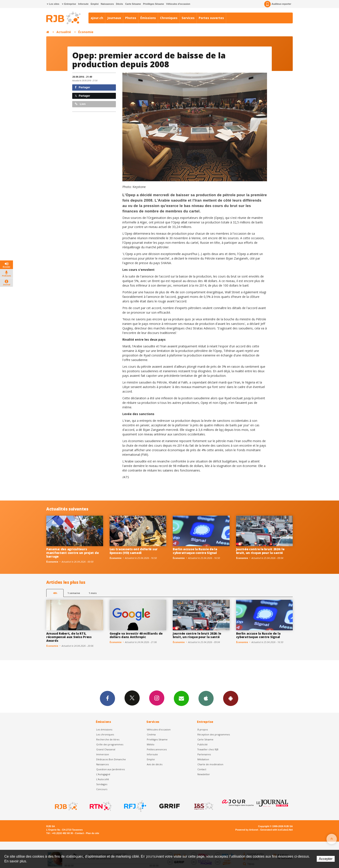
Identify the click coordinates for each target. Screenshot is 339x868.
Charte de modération (210, 764)
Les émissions (104, 729)
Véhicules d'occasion (178, 4)
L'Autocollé (103, 779)
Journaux (114, 18)
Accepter (326, 859)
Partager (82, 87)
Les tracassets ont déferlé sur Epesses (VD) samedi (134, 551)
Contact (202, 769)
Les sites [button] (53, 4)
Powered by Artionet (247, 830)
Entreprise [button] (69, 4)
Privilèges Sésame (154, 4)
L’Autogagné (103, 774)
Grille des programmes (110, 744)
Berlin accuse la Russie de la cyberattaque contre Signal (195, 551)
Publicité (202, 744)
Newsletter (204, 774)
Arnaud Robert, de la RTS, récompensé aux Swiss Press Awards (69, 637)
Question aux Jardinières (110, 769)
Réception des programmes (214, 734)
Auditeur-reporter (278, 4)
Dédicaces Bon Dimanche (111, 759)
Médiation (203, 759)
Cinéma (151, 734)
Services (188, 18)
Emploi (95, 4)
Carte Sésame (133, 4)
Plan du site (92, 833)
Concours (102, 789)
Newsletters (181, 698)
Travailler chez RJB (208, 749)
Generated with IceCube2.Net (277, 830)
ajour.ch (97, 18)
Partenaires (204, 754)
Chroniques (169, 18)
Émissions (148, 18)
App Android (231, 698)
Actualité (64, 32)
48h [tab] (55, 593)
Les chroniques (105, 734)
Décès (120, 4)
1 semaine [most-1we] (74, 593)
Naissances (107, 4)
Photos (131, 18)
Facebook (107, 698)
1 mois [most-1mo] (93, 593)
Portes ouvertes (211, 18)
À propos (203, 729)
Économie (86, 32)
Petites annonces (157, 749)
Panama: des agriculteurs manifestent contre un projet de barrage (72, 553)
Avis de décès (155, 764)
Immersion (103, 754)
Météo (151, 744)
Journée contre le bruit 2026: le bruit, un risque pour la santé (260, 551)
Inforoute (83, 4)
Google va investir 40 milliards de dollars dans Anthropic (136, 635)
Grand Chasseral (106, 749)
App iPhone (206, 698)
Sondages (102, 784)
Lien (80, 104)
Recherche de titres (108, 739)
